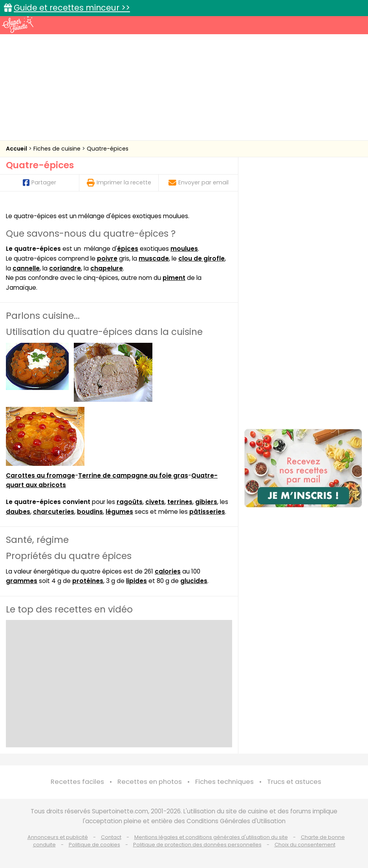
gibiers (206, 502)
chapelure (107, 268)
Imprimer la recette (119, 182)
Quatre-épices (108, 149)
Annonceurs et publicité (58, 837)
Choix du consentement (305, 845)
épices (128, 249)
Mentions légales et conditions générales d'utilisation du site (211, 837)
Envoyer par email (199, 182)
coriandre (65, 268)
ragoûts (130, 502)
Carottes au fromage (40, 475)
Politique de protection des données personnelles (197, 845)
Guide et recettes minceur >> (72, 8)
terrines (180, 502)
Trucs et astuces (294, 782)
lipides (136, 581)
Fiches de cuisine (58, 149)
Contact (111, 837)
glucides (194, 581)
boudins (90, 512)
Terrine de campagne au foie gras (133, 475)
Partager (39, 182)
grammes (22, 581)
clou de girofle (201, 258)
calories (168, 571)
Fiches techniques (224, 782)
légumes (119, 512)
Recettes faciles (77, 782)
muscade (154, 258)
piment (174, 278)
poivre (107, 258)
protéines (88, 581)
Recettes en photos (150, 782)
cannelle (26, 268)
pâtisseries (207, 512)
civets (155, 502)
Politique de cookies (94, 845)
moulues (184, 249)
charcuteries (54, 512)
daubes (18, 512)
